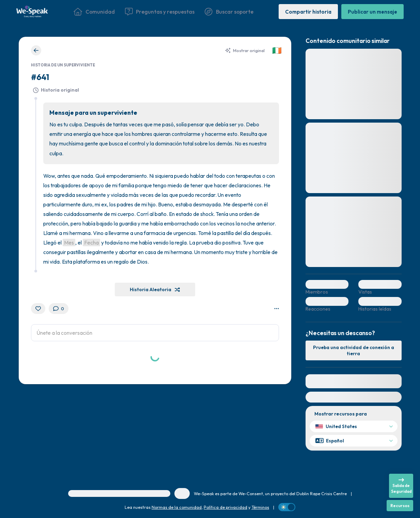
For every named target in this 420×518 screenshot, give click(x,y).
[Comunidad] (94, 12)
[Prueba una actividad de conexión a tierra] (354, 350)
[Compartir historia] (308, 11)
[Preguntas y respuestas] (160, 12)
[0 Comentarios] (59, 309)
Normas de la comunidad (177, 507)
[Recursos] (400, 506)
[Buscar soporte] (229, 12)
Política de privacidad (225, 507)
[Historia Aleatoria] (155, 289)
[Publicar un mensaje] (372, 11)
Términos (260, 507)
